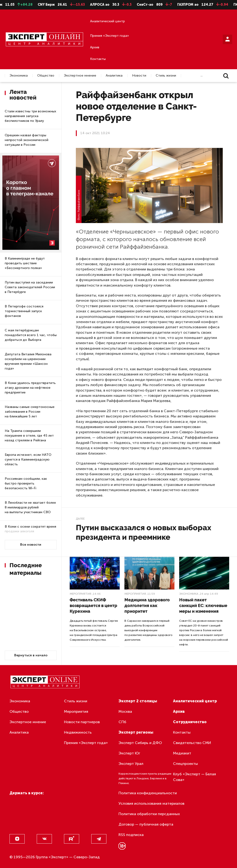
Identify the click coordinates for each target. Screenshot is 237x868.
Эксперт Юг (129, 753)
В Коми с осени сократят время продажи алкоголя (30, 529)
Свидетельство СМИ (192, 743)
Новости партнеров (82, 722)
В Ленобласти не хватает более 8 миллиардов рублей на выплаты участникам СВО (30, 507)
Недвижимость (78, 732)
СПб (122, 722)
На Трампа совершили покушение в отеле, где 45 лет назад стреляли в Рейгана (29, 436)
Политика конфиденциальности (148, 793)
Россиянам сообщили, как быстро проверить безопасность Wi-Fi (26, 483)
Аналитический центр (107, 21)
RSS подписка (131, 835)
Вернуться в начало (31, 655)
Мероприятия (80, 594)
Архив (95, 47)
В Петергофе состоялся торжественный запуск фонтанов (24, 311)
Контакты (98, 59)
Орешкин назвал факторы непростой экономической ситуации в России (27, 140)
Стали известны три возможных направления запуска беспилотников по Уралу (30, 116)
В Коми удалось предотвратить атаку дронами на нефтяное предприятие (30, 388)
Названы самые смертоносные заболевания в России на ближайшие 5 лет (30, 412)
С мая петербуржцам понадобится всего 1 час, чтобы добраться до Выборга (31, 335)
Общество (46, 76)
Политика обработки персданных (149, 814)
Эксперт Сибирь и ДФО (140, 743)
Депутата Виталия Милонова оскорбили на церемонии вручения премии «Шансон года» (28, 361)
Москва (125, 711)
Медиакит (182, 753)
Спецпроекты (185, 764)
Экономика (19, 76)
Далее (80, 519)
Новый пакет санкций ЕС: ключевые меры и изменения (203, 605)
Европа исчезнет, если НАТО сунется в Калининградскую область (28, 459)
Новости (139, 76)
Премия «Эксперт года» (109, 36)
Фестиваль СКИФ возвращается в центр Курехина (93, 605)
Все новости (31, 545)
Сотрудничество (190, 722)
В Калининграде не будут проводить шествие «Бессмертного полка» (25, 263)
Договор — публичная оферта (146, 824)
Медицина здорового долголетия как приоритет (147, 605)
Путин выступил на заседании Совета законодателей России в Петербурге (30, 287)
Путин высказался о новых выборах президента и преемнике (144, 532)
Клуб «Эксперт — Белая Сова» (194, 777)
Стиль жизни (166, 76)
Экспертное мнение (80, 76)
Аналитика (114, 76)
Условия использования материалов (151, 803)
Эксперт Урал (131, 764)
